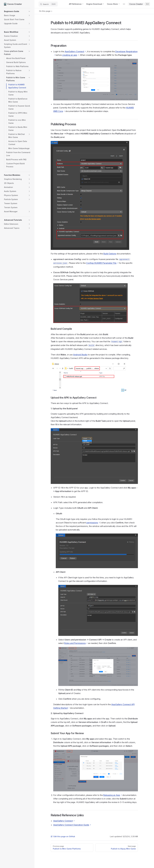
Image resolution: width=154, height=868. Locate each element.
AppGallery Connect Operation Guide (71, 825)
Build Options (110, 254)
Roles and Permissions (75, 643)
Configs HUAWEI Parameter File (101, 263)
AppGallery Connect (74, 51)
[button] (17, 11)
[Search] (48, 4)
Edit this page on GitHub (63, 836)
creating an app (70, 55)
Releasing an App (112, 795)
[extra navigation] (124, 4)
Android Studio (80, 355)
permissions (92, 523)
